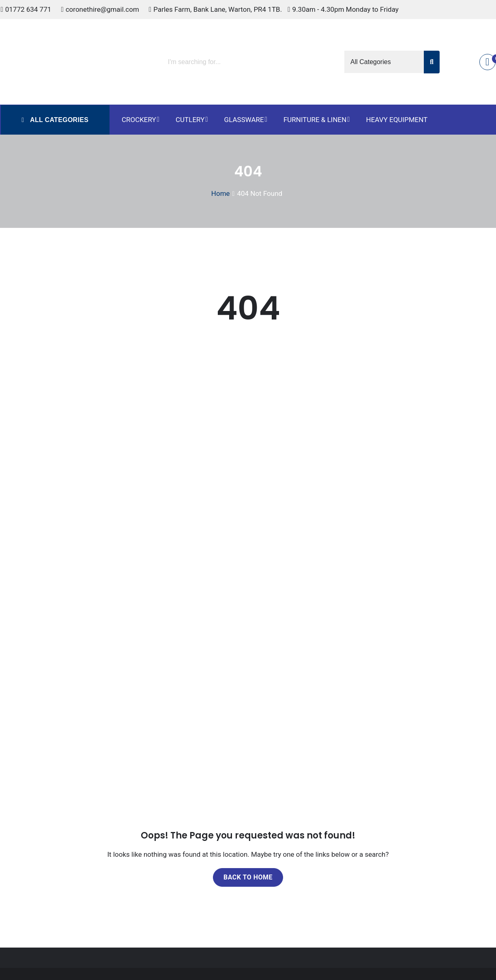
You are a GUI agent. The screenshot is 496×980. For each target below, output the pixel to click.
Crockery (139, 120)
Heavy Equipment (397, 120)
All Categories (58, 120)
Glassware (244, 120)
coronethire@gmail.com (102, 9)
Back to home (248, 877)
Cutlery (190, 120)
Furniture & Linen (315, 120)
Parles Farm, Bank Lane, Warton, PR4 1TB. (218, 9)
